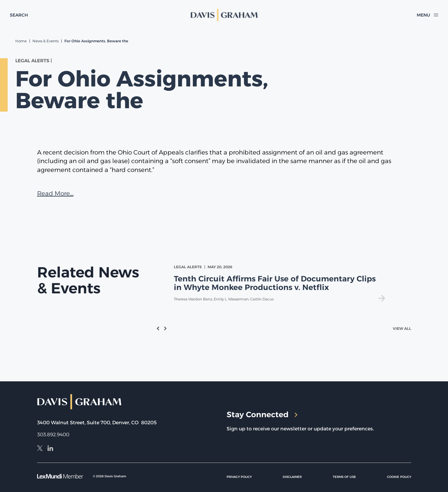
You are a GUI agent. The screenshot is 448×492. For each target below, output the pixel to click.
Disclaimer (292, 477)
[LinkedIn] (50, 449)
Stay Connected (262, 414)
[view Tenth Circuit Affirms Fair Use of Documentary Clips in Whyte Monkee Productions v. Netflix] (281, 283)
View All (402, 328)
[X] (40, 449)
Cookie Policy (399, 477)
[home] (224, 15)
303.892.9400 (53, 435)
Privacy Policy (239, 477)
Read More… (55, 193)
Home (21, 41)
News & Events (46, 41)
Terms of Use (344, 477)
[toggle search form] (19, 15)
